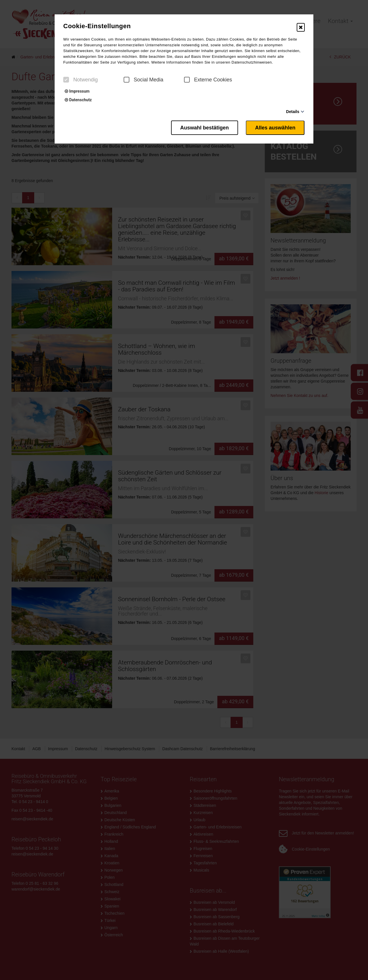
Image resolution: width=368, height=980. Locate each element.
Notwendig (80, 80)
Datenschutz (78, 100)
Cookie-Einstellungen (97, 26)
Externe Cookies (208, 80)
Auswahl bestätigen (204, 127)
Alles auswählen (275, 127)
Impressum (77, 91)
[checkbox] (66, 80)
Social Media (143, 80)
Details (293, 112)
